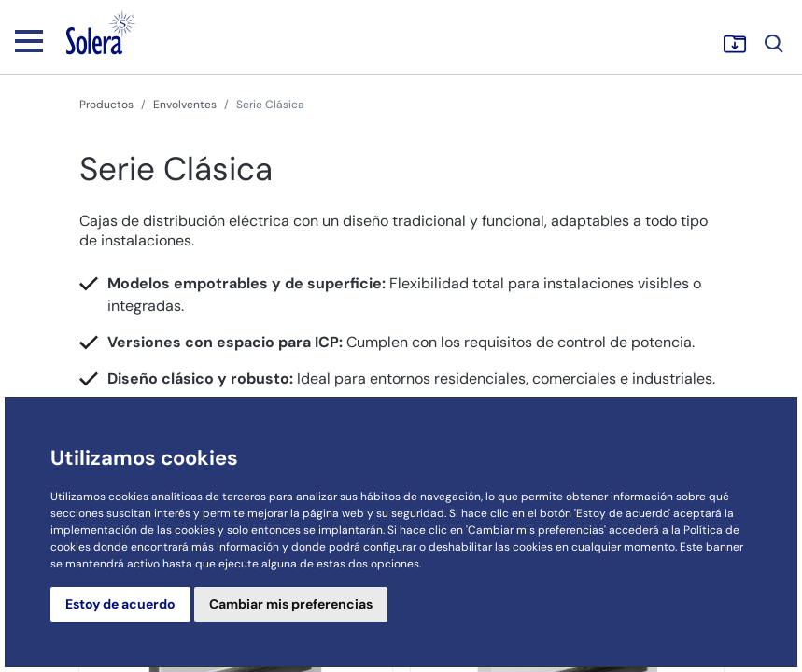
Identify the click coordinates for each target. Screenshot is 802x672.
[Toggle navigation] (29, 40)
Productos (106, 105)
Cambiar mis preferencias (291, 604)
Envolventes (185, 105)
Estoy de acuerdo (120, 604)
